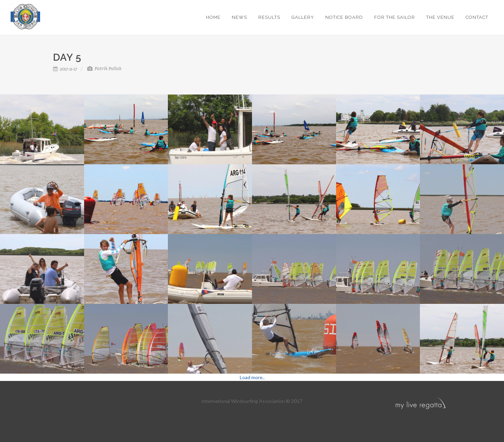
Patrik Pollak (104, 69)
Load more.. (252, 377)
